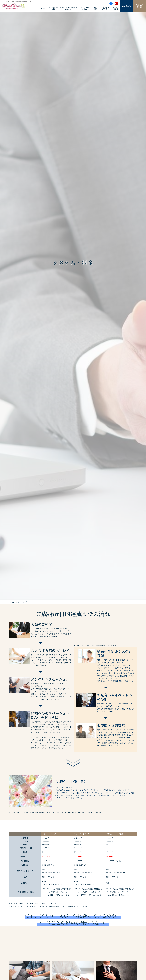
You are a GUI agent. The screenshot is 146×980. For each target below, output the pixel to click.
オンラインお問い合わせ (126, 6)
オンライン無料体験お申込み (139, 6)
